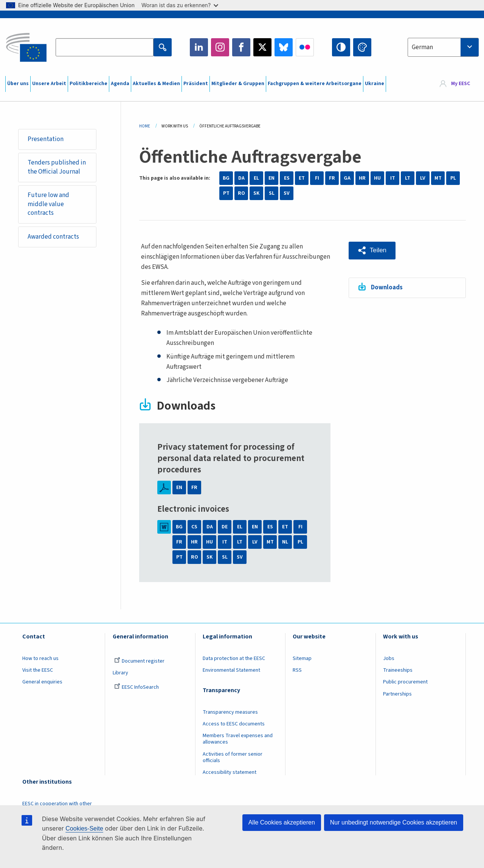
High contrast (341, 47)
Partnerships (397, 694)
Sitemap (302, 658)
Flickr (305, 47)
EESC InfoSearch (137, 687)
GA (347, 178)
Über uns (18, 84)
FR (332, 178)
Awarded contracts (53, 237)
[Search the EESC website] (104, 47)
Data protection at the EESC (234, 658)
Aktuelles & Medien (156, 84)
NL (285, 542)
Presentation (46, 139)
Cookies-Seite (84, 828)
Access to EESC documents (234, 724)
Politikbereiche (88, 84)
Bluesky (284, 47)
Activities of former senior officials (233, 757)
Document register (139, 661)
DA (241, 178)
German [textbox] (422, 47)
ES (287, 178)
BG (226, 178)
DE (225, 527)
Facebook (241, 47)
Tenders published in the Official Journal (57, 167)
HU (377, 178)
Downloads (387, 287)
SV (287, 193)
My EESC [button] (461, 84)
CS (194, 527)
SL (272, 193)
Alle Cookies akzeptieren (282, 822)
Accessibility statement (230, 772)
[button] (372, 251)
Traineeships (398, 670)
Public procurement (405, 682)
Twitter (262, 47)
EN (271, 178)
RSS (297, 670)
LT (408, 178)
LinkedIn (199, 47)
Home (145, 126)
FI (317, 178)
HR (362, 178)
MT (438, 178)
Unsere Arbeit (49, 84)
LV (423, 178)
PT (226, 193)
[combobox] (443, 47)
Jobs (389, 658)
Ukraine (375, 84)
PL (453, 178)
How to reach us (40, 658)
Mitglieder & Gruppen (238, 84)
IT (393, 178)
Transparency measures (230, 712)
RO (241, 193)
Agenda (120, 84)
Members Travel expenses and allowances (238, 739)
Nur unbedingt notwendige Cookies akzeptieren (394, 822)
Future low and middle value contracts (48, 204)
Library (120, 673)
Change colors (362, 47)
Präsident (196, 84)
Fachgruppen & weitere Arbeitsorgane (315, 84)
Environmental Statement (231, 670)
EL (256, 178)
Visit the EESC (38, 670)
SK (256, 193)
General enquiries (42, 682)
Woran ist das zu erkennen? (180, 5)
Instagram (220, 47)
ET (302, 178)
